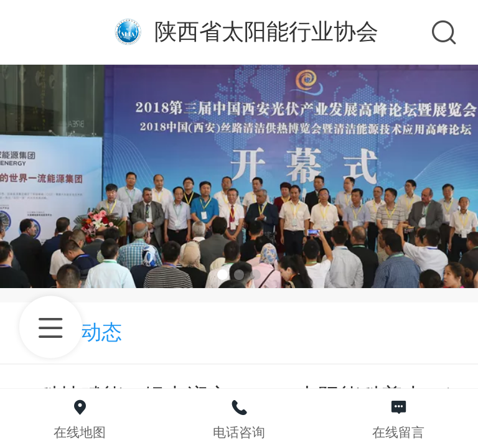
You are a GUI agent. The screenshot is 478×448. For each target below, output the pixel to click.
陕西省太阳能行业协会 (266, 31)
